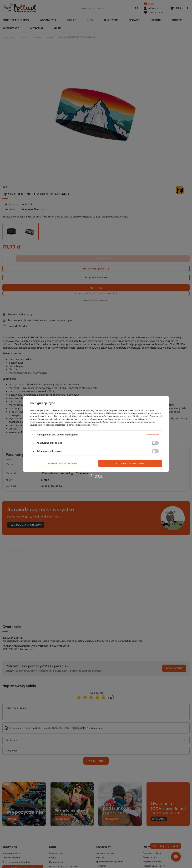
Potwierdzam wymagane (63, 463)
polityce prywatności (61, 416)
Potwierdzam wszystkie (130, 463)
